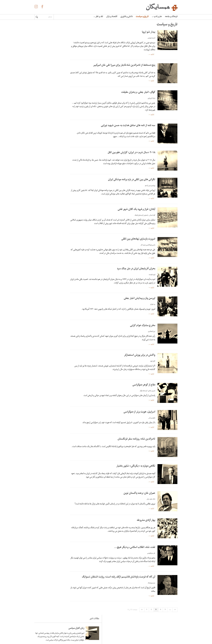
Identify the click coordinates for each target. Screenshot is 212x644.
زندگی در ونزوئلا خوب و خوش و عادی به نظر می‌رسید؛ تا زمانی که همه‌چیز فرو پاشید (47, 71)
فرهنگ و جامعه (171, 17)
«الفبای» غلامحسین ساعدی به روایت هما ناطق (48, 151)
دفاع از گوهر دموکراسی (144, 385)
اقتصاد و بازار (112, 17)
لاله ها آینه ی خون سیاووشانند (51, 97)
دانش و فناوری (127, 17)
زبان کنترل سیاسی (51, 35)
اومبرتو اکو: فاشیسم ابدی (48, 173)
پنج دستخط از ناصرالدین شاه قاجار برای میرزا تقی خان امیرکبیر (124, 65)
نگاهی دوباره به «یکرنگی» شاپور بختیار (136, 466)
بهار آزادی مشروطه (146, 526)
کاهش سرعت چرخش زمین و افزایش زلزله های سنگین (47, 123)
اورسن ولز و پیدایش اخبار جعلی (140, 299)
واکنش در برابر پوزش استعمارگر (140, 355)
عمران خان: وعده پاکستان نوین (139, 496)
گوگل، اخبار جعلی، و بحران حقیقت (138, 92)
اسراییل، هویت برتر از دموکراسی (139, 412)
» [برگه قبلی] (142, 615)
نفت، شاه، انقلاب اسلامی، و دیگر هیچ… (135, 553)
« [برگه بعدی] (175, 615)
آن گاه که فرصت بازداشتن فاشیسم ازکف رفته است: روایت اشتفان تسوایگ (119, 583)
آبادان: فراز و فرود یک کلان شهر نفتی (136, 210)
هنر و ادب (157, 17)
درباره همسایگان (112, 632)
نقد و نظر (98, 17)
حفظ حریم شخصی (111, 640)
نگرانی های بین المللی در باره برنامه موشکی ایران (132, 180)
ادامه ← (151, 55)
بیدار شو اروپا (149, 32)
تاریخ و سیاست (142, 17)
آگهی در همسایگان (111, 636)
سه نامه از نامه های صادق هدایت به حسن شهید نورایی (128, 126)
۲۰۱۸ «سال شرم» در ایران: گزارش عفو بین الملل (131, 153)
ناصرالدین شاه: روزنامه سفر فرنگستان (136, 439)
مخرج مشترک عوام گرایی (143, 326)
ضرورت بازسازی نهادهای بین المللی (138, 239)
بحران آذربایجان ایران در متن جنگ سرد (136, 269)
